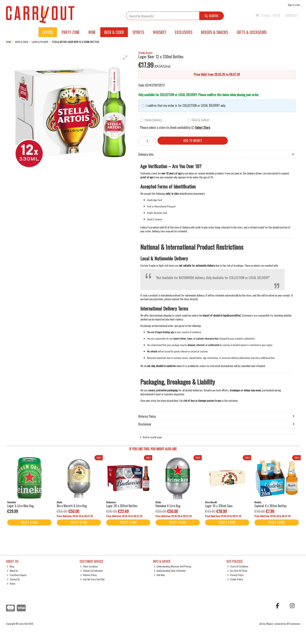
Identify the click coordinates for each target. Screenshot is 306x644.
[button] (125, 57)
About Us (12, 571)
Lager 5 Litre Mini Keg (20, 506)
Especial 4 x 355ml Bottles (271, 506)
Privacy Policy (235, 575)
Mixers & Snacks (215, 32)
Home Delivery (153, 120)
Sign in (291, 5)
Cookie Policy (235, 579)
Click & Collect (201, 120)
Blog (10, 566)
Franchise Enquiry (17, 575)
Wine (92, 32)
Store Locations (89, 566)
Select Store (202, 128)
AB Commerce (293, 624)
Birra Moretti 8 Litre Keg (72, 506)
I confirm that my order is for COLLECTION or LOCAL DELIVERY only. (186, 106)
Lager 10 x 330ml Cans (219, 506)
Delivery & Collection (92, 571)
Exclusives (184, 32)
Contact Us (13, 579)
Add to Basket (193, 141)
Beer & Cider (114, 32)
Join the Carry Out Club (92, 579)
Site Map (159, 575)
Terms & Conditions (238, 566)
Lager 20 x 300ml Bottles (122, 506)
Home (11, 583)
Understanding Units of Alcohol (170, 571)
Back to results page (152, 437)
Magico (270, 624)
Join (298, 5)
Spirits (138, 32)
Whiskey (160, 32)
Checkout (291, 15)
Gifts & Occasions (252, 32)
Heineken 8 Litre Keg (168, 506)
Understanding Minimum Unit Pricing (173, 566)
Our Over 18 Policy (237, 571)
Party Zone (71, 32)
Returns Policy (89, 575)
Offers (48, 32)
